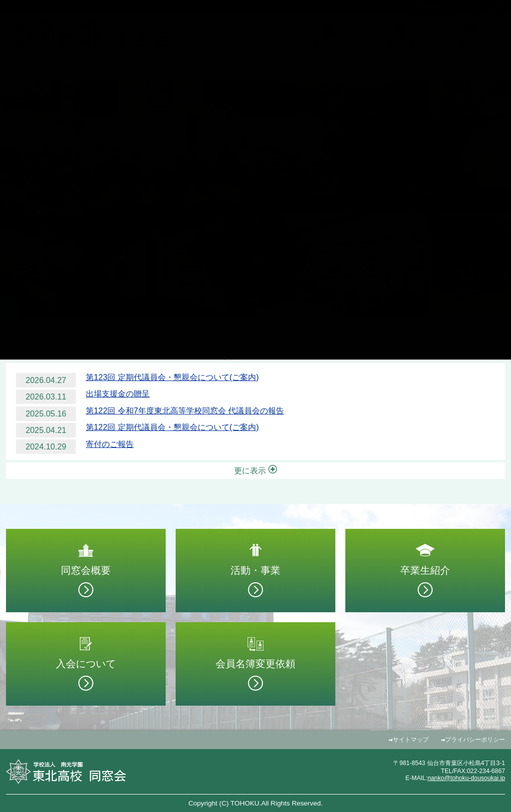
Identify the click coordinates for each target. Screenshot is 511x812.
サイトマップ (411, 740)
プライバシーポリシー (475, 740)
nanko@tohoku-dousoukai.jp (466, 778)
